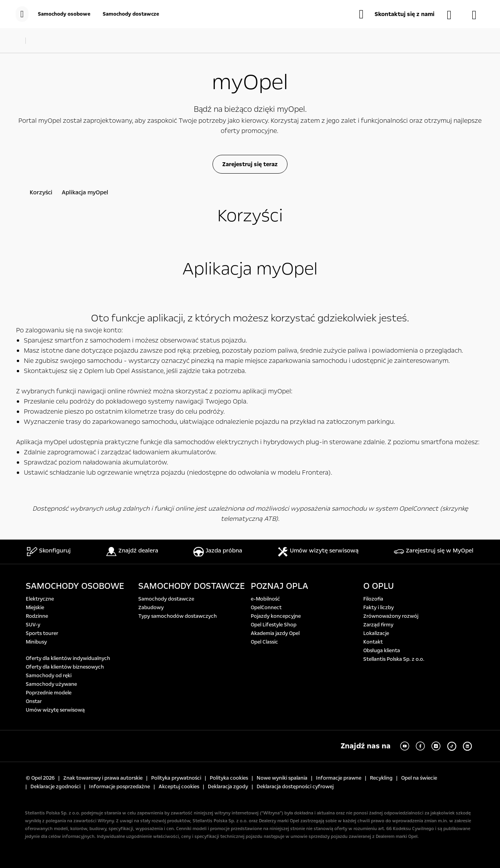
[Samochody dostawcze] (131, 14)
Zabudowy (151, 608)
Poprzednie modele (49, 693)
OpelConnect (266, 608)
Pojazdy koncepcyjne (276, 616)
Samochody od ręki (49, 676)
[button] (397, 14)
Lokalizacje (376, 633)
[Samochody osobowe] (64, 14)
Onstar (34, 701)
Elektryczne (40, 599)
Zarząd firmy (378, 625)
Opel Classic (264, 642)
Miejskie (35, 608)
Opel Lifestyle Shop (274, 625)
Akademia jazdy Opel (275, 633)
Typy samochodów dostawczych (178, 616)
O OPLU (379, 586)
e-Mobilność (265, 599)
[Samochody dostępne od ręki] (453, 15)
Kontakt (373, 642)
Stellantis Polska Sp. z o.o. (394, 659)
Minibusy (36, 642)
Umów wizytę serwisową (55, 710)
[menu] (22, 14)
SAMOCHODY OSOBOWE (75, 586)
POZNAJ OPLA (279, 586)
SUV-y (33, 625)
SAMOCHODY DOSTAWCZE (192, 586)
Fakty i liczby (379, 608)
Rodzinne (37, 616)
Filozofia (373, 599)
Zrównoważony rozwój (391, 616)
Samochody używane (51, 684)
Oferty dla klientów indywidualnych (68, 658)
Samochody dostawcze (166, 599)
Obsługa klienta (382, 651)
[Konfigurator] (478, 15)
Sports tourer (42, 633)
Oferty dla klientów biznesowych (65, 667)
